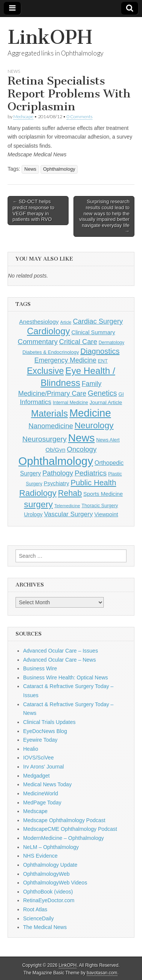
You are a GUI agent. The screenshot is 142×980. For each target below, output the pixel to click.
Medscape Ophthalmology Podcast (64, 820)
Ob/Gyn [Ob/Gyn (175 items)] (55, 450)
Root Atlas (35, 909)
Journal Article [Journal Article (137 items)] (106, 402)
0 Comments (80, 117)
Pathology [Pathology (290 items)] (58, 473)
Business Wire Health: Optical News (66, 678)
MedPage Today (42, 803)
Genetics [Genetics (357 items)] (102, 393)
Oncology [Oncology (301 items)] (82, 449)
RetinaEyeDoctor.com (49, 900)
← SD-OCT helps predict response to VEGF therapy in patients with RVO (34, 210)
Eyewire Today (40, 740)
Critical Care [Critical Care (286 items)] (78, 342)
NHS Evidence (40, 856)
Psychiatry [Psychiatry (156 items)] (56, 483)
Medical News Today (47, 784)
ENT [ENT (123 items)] (103, 361)
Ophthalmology (59, 169)
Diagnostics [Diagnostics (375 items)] (100, 351)
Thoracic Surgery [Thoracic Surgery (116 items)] (100, 506)
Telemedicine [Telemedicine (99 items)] (67, 505)
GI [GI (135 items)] (121, 394)
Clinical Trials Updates (49, 722)
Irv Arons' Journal (44, 767)
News (14, 71)
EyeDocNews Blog (45, 731)
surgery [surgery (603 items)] (38, 504)
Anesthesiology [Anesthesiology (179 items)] (39, 322)
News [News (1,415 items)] (81, 438)
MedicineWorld (41, 793)
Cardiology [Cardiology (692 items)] (48, 331)
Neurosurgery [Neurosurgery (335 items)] (44, 439)
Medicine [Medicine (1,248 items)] (90, 413)
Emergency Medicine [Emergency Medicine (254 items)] (66, 360)
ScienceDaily (38, 918)
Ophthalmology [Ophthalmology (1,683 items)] (56, 461)
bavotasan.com (102, 973)
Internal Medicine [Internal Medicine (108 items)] (70, 403)
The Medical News (45, 927)
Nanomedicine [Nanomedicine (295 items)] (51, 426)
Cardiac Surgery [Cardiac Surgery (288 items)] (98, 321)
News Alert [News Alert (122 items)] (108, 440)
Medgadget (36, 776)
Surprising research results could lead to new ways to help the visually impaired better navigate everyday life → (104, 216)
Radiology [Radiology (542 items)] (38, 493)
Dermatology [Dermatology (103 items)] (111, 343)
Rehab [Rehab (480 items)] (70, 493)
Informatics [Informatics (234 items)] (36, 402)
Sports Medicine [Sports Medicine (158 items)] (103, 494)
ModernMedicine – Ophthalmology (63, 838)
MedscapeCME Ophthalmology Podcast (70, 829)
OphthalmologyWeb (46, 874)
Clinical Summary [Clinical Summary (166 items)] (93, 332)
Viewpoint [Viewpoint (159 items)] (106, 514)
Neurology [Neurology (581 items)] (94, 425)
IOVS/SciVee (38, 758)
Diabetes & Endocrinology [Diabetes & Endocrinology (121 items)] (51, 352)
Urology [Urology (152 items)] (33, 514)
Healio (31, 749)
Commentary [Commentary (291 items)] (38, 342)
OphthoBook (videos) (48, 892)
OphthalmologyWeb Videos (55, 883)
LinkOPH (50, 37)
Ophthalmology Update (50, 865)
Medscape (23, 117)
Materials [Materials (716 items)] (49, 413)
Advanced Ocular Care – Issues (61, 651)
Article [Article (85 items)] (66, 322)
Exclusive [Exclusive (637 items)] (45, 371)
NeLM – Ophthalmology (51, 847)
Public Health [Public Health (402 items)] (93, 483)
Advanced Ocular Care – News (59, 660)
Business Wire (40, 668)
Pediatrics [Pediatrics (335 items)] (91, 473)
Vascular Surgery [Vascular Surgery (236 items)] (68, 514)
